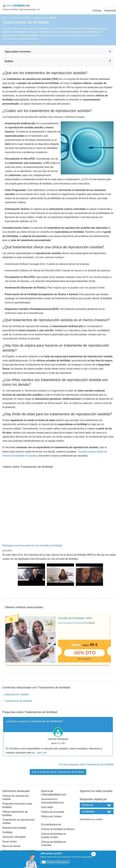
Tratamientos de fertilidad (18, 701)
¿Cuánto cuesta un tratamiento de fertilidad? (34, 721)
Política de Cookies (51, 816)
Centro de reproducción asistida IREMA (73, 623)
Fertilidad (7, 832)
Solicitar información (54, 862)
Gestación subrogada (14, 837)
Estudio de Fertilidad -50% (75, 618)
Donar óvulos (10, 842)
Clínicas (97, 11)
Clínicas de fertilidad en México (58, 829)
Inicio (5, 18)
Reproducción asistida (20, 18)
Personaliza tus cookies (91, 819)
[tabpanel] (58, 639)
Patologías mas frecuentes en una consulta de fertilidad (32, 546)
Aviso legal (47, 807)
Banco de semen (11, 846)
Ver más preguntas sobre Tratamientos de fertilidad (86, 764)
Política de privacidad (53, 812)
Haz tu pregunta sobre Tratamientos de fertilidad (58, 772)
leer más (42, 753)
